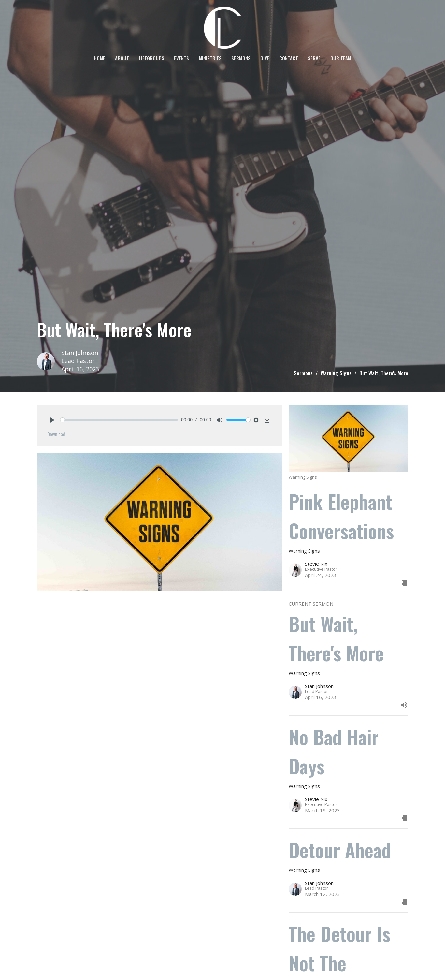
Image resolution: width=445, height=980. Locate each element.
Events (181, 58)
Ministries (210, 58)
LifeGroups (151, 58)
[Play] (52, 420)
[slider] (119, 420)
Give (265, 58)
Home (100, 58)
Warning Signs (336, 373)
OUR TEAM (341, 58)
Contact (289, 58)
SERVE (314, 58)
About (122, 58)
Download (56, 434)
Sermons (241, 58)
